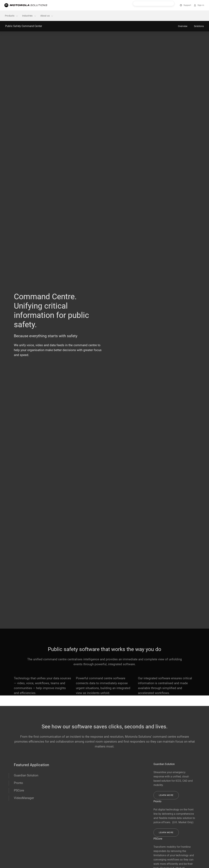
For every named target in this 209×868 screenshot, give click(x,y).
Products (12, 16)
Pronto (18, 783)
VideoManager (24, 798)
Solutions (199, 26)
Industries (29, 16)
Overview (183, 26)
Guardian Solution (26, 775)
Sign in (201, 5)
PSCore (19, 790)
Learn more (166, 795)
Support (187, 5)
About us (47, 16)
